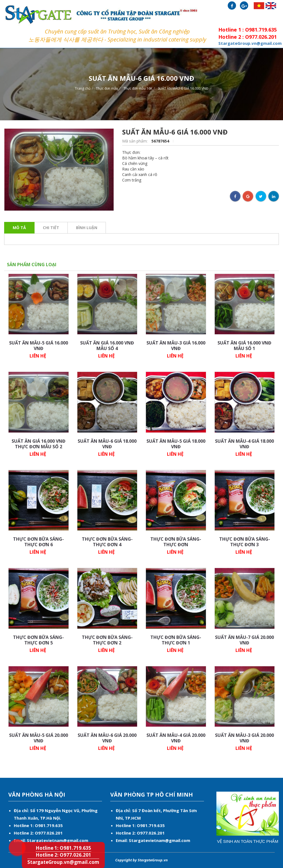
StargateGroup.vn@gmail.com (63, 862)
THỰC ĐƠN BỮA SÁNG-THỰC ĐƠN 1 (176, 640)
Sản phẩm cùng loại (32, 265)
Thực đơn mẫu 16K (138, 88)
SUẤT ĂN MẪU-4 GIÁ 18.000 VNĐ (244, 444)
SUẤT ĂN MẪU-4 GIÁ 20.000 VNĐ (176, 738)
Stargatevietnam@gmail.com (57, 840)
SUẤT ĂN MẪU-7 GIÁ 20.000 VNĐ (244, 640)
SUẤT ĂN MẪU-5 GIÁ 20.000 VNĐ (39, 738)
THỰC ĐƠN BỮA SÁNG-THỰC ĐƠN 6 (38, 542)
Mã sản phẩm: (135, 141)
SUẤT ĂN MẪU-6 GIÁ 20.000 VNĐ (107, 738)
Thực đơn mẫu (107, 88)
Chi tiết (51, 228)
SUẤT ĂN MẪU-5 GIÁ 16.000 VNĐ (39, 346)
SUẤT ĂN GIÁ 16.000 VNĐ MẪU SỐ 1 (244, 346)
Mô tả (19, 228)
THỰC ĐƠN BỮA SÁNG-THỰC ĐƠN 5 (38, 640)
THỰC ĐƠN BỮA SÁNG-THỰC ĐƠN (176, 542)
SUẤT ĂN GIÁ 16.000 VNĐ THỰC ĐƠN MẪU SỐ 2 (39, 444)
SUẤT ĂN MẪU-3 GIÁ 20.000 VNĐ (244, 738)
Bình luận (87, 228)
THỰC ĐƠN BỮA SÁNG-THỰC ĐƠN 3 (245, 542)
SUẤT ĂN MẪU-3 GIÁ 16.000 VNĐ (176, 346)
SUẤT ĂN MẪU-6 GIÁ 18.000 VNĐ (107, 444)
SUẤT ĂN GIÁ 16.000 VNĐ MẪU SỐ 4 (107, 346)
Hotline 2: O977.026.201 (63, 855)
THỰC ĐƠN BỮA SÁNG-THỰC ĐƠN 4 (107, 542)
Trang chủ (83, 88)
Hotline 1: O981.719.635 (12, 837)
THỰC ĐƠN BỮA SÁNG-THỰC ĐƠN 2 (107, 640)
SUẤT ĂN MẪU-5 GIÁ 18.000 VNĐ (176, 444)
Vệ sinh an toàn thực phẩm (248, 841)
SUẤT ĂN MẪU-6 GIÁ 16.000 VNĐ (183, 88)
